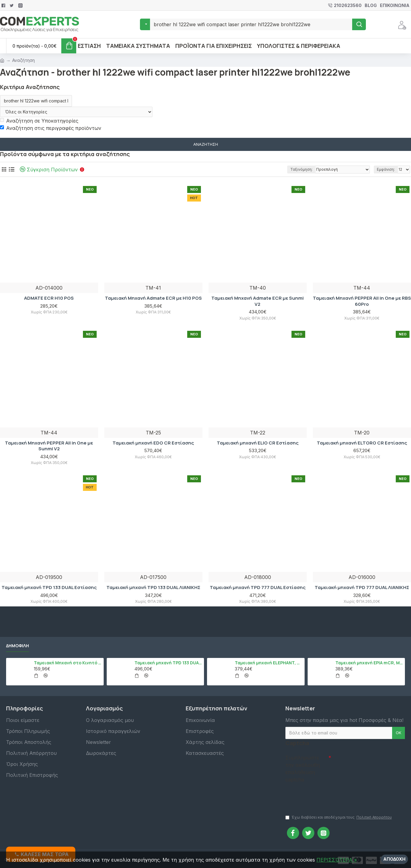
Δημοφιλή (18, 646)
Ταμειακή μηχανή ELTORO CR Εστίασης (362, 443)
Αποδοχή (394, 859)
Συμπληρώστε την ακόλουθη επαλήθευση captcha (303, 769)
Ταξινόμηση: (301, 169)
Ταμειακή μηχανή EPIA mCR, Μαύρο (369, 663)
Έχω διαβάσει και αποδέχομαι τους (339, 817)
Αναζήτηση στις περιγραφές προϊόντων (51, 128)
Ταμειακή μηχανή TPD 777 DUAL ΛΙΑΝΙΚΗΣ (362, 588)
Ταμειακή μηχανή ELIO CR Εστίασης (258, 443)
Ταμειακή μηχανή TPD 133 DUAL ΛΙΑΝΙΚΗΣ (153, 588)
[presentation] (328, 796)
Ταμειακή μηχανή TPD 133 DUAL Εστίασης (49, 588)
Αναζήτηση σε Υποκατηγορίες (39, 121)
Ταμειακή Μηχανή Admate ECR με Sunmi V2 (257, 301)
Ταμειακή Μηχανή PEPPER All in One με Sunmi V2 (49, 446)
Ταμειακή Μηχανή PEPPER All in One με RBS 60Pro (362, 301)
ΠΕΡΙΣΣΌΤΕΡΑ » (337, 860)
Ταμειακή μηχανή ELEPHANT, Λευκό (268, 663)
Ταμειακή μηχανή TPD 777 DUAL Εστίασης (258, 588)
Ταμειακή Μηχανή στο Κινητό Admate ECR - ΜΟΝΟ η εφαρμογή (68, 663)
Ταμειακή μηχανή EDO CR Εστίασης (153, 443)
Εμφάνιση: (386, 169)
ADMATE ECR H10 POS (49, 298)
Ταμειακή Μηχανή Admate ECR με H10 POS (153, 298)
